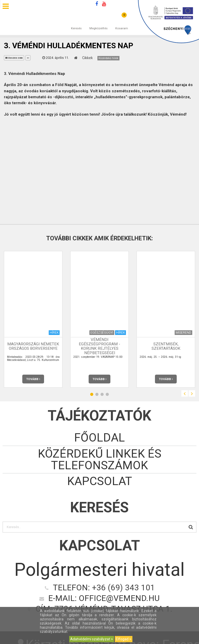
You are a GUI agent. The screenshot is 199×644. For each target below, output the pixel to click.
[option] (33, 319)
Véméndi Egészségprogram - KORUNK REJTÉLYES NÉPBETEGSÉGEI (99, 346)
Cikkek (87, 58)
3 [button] (102, 394)
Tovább (33, 379)
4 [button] (107, 394)
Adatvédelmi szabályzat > (92, 639)
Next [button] (192, 393)
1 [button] (92, 394)
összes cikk (14, 58)
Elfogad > (124, 639)
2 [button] (97, 394)
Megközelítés (98, 23)
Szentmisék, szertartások (166, 346)
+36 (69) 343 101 (123, 588)
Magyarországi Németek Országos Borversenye (33, 346)
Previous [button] (185, 393)
